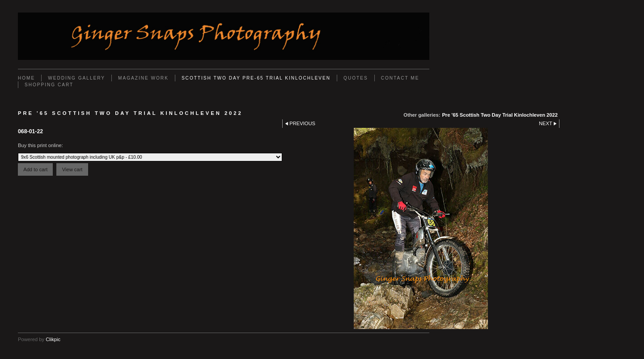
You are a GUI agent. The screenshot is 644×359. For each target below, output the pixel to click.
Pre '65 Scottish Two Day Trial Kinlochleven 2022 (500, 115)
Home (26, 78)
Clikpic (53, 339)
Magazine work (143, 78)
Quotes (356, 78)
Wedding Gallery (76, 78)
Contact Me (400, 78)
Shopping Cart (49, 85)
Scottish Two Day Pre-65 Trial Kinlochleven (256, 78)
